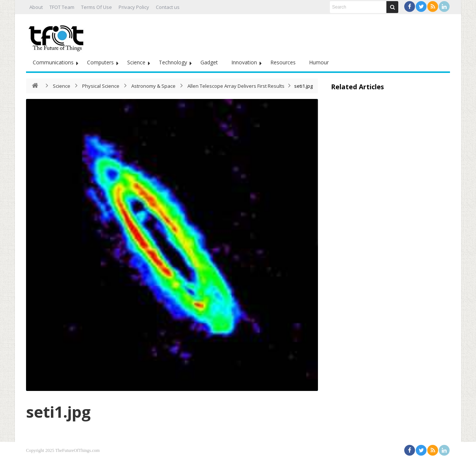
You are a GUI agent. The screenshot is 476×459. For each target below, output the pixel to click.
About (36, 7)
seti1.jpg (58, 412)
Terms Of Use (97, 7)
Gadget (209, 62)
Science (136, 62)
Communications (53, 62)
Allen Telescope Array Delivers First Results (236, 86)
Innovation (244, 62)
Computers (100, 62)
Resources (283, 62)
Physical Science (101, 86)
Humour (319, 62)
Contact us (168, 7)
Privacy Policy (134, 7)
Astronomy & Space (153, 86)
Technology (173, 62)
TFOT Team (62, 7)
